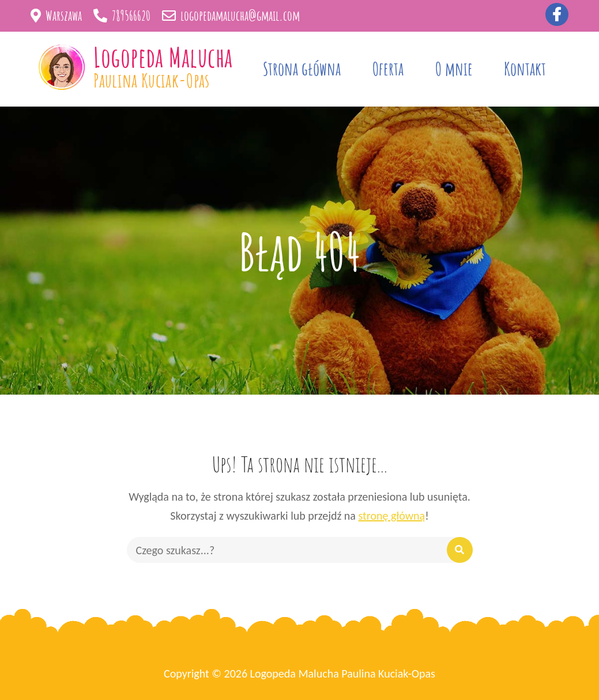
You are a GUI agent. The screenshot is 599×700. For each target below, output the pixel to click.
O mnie (454, 69)
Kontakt (525, 69)
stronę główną (391, 516)
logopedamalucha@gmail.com (231, 16)
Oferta (388, 69)
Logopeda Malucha (163, 57)
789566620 (122, 16)
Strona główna (302, 69)
